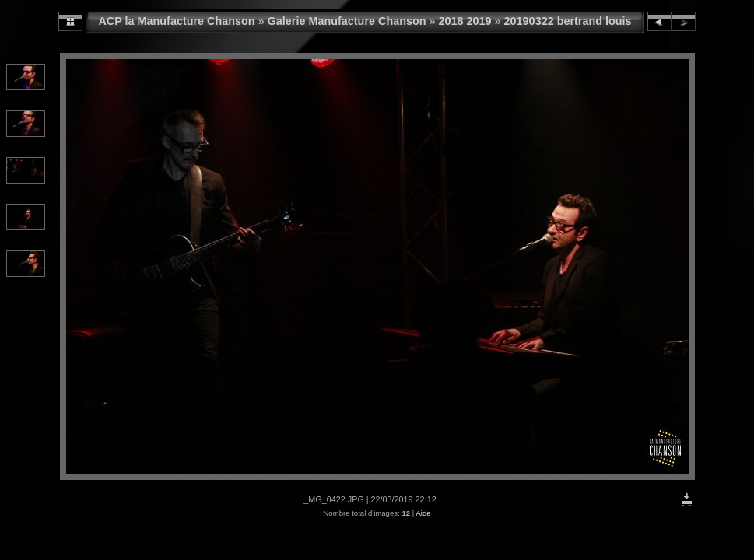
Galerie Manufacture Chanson (347, 21)
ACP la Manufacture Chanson (176, 21)
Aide (423, 513)
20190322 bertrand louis (568, 21)
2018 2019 (465, 21)
